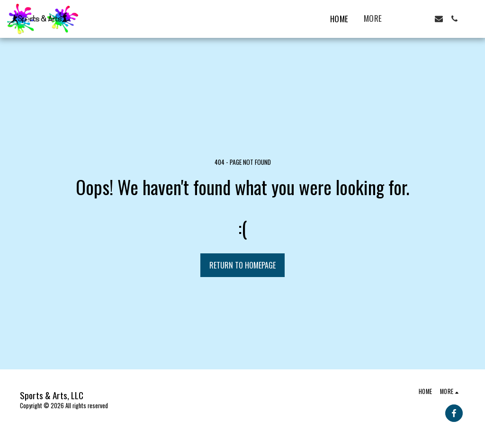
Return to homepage (242, 265)
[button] (408, 19)
